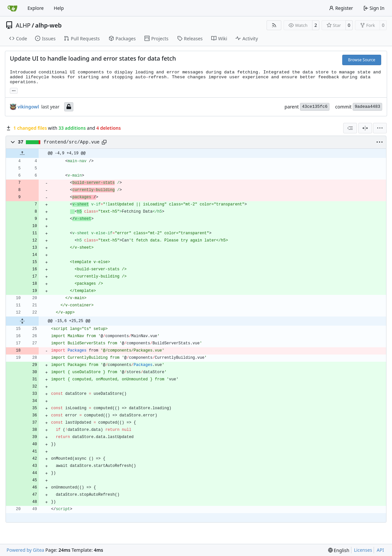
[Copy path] (104, 142)
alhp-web (48, 25)
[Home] (12, 8)
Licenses (363, 550)
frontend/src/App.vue (72, 142)
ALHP (23, 25)
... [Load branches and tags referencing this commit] (14, 90)
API (380, 550)
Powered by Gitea (25, 550)
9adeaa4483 (367, 107)
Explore (36, 8)
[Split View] (365, 128)
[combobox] (350, 128)
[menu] (380, 128)
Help (59, 8)
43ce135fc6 (315, 107)
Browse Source (362, 60)
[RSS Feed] (274, 25)
